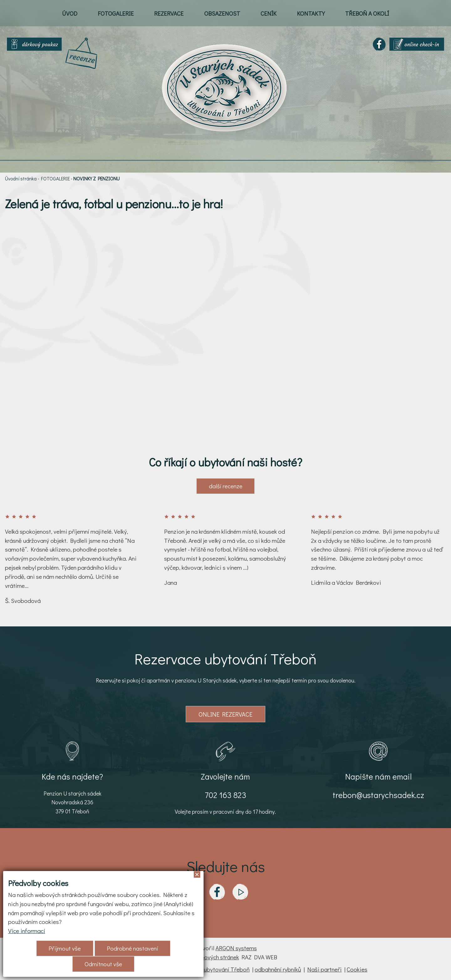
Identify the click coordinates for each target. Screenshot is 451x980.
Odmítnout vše (103, 964)
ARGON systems (236, 948)
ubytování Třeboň (227, 969)
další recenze (226, 486)
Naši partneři (324, 969)
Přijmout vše (65, 948)
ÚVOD (70, 13)
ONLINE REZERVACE (225, 714)
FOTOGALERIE (116, 13)
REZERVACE (169, 13)
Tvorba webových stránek (206, 957)
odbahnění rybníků (278, 969)
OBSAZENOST (222, 13)
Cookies (357, 969)
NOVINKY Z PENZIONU (96, 179)
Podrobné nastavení (132, 948)
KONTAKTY (311, 13)
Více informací (27, 931)
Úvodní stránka (21, 179)
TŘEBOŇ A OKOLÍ (367, 13)
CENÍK (269, 13)
